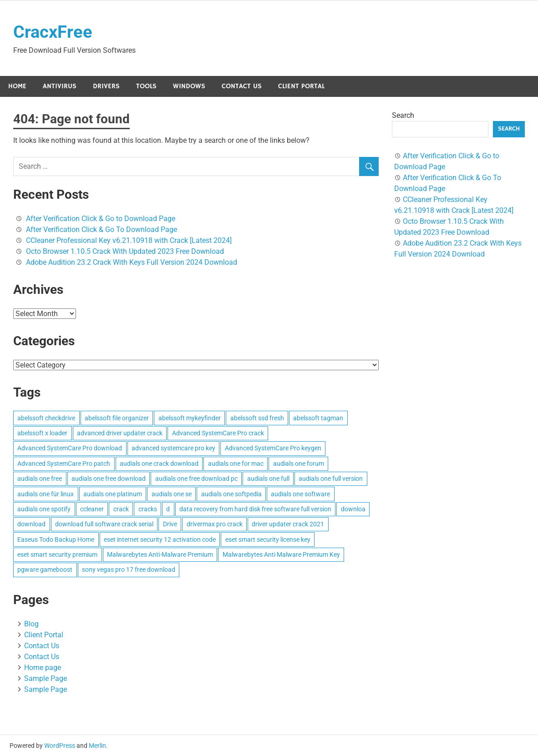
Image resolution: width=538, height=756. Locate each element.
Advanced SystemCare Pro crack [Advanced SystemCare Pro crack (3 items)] (218, 433)
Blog (31, 624)
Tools (146, 86)
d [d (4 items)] (168, 509)
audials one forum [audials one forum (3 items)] (299, 464)
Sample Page (46, 678)
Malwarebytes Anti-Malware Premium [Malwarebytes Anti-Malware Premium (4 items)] (160, 554)
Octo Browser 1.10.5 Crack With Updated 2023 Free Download (125, 251)
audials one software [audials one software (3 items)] (300, 494)
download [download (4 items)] (31, 524)
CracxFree (53, 32)
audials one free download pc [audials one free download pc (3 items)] (196, 479)
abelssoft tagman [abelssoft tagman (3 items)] (318, 418)
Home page (43, 668)
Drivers (106, 86)
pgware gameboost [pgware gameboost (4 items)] (45, 570)
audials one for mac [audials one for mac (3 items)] (236, 464)
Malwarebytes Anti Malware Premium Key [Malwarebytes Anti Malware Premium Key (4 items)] (281, 554)
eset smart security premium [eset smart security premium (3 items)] (57, 554)
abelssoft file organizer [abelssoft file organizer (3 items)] (117, 418)
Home (17, 86)
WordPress (60, 746)
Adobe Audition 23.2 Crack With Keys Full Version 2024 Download (132, 262)
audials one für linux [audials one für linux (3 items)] (46, 494)
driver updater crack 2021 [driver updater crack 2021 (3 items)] (288, 524)
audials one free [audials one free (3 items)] (40, 479)
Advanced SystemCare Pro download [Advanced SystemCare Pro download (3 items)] (70, 449)
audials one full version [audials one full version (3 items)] (331, 479)
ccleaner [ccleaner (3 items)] (92, 509)
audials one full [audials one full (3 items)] (268, 479)
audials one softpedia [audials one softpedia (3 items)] (231, 494)
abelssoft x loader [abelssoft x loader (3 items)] (42, 433)
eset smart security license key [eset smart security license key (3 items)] (268, 539)
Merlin (97, 746)
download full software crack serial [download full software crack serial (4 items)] (104, 524)
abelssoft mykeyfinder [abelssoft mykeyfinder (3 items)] (190, 418)
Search (403, 115)
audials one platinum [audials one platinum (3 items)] (113, 494)
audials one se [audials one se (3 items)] (172, 494)
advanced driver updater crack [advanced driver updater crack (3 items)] (120, 433)
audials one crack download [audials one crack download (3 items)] (159, 464)
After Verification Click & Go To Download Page (102, 229)
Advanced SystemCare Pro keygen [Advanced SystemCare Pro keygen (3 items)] (273, 449)
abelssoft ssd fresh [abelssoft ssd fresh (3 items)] (257, 418)
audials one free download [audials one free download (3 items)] (109, 479)
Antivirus (60, 86)
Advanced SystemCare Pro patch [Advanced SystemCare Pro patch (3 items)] (64, 464)
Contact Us (242, 86)
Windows (189, 86)
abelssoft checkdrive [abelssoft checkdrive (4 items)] (46, 418)
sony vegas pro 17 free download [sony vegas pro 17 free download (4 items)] (129, 570)
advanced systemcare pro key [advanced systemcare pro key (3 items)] (173, 449)
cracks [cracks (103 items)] (148, 509)
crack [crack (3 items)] (121, 509)
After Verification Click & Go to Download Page (101, 219)
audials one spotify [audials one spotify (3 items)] (44, 509)
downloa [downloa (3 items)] (353, 509)
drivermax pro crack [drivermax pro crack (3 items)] (215, 524)
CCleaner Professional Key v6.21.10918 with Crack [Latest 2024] (129, 240)
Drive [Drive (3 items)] (170, 524)
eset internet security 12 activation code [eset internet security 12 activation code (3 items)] (160, 539)
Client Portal (301, 86)
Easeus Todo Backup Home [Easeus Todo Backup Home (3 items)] (56, 539)
